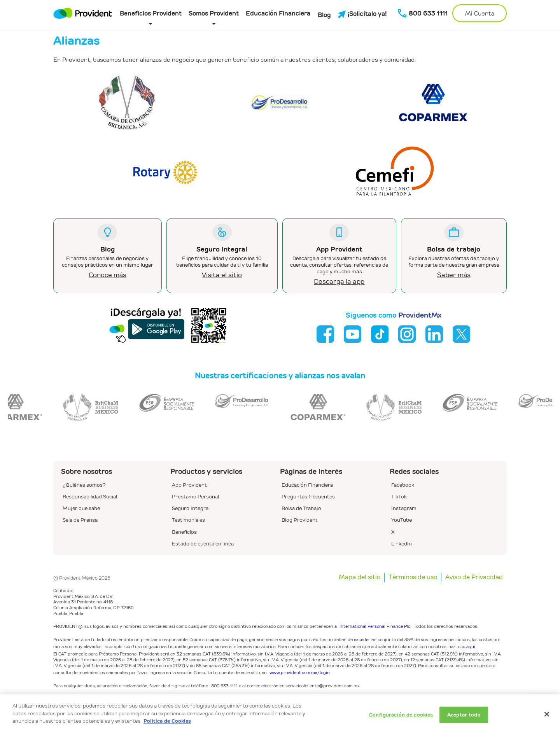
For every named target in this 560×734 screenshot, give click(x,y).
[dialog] (280, 714)
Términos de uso (413, 577)
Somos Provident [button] (214, 13)
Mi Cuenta (480, 13)
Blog (324, 15)
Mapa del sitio (360, 577)
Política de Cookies (167, 721)
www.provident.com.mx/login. (300, 672)
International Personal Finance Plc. (375, 626)
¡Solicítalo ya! (362, 14)
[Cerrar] (547, 714)
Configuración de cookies (401, 715)
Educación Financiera (278, 13)
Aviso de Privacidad (474, 577)
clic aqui (467, 646)
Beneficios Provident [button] (151, 13)
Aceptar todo (464, 715)
